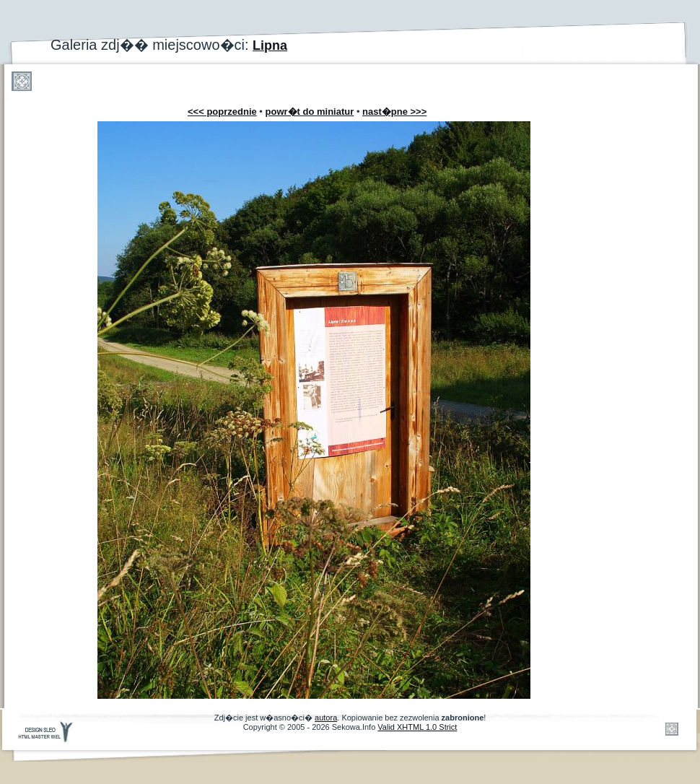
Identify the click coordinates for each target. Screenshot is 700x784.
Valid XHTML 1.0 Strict (417, 727)
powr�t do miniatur (310, 112)
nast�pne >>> (394, 112)
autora (326, 718)
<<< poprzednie (222, 112)
